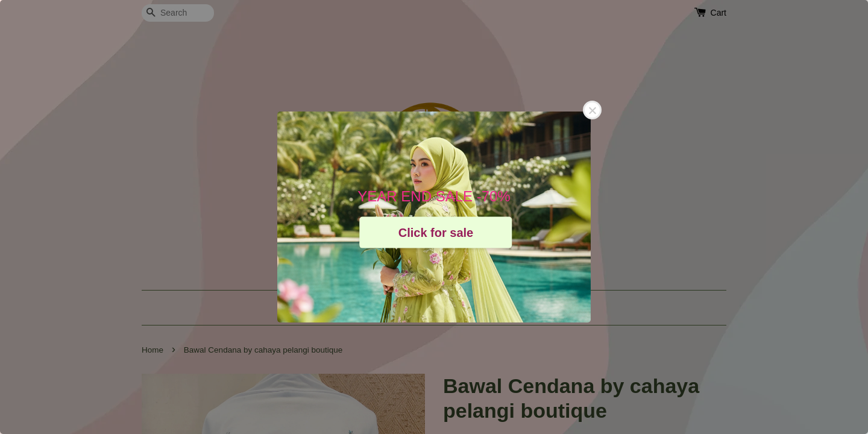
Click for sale (436, 232)
